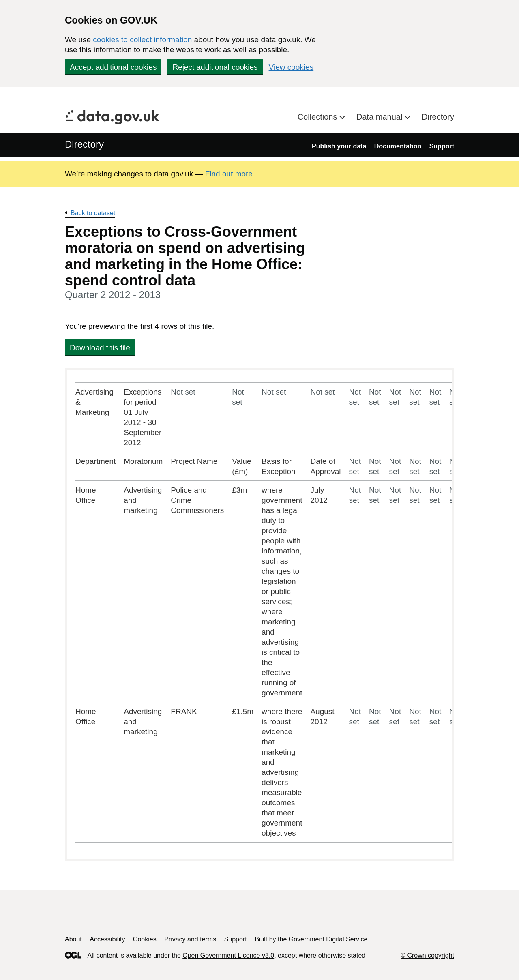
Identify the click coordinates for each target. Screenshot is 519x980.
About (73, 939)
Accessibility (107, 939)
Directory (438, 117)
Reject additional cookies (215, 67)
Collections (318, 117)
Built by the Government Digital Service (311, 939)
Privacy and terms (190, 939)
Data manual (381, 117)
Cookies (145, 939)
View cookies (291, 67)
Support (442, 146)
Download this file (100, 348)
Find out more (229, 174)
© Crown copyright (427, 955)
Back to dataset (93, 213)
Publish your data (339, 146)
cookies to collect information (142, 40)
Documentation (398, 146)
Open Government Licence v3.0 (228, 955)
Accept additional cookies (113, 67)
